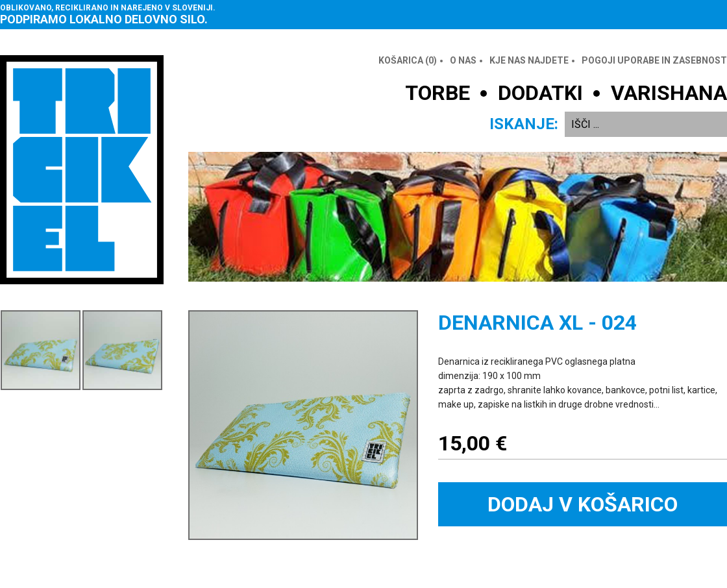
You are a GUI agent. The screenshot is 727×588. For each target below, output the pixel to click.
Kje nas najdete (529, 60)
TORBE (437, 93)
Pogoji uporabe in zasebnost (654, 60)
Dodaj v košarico (583, 504)
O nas (463, 60)
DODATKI (540, 93)
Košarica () (408, 60)
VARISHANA (669, 93)
